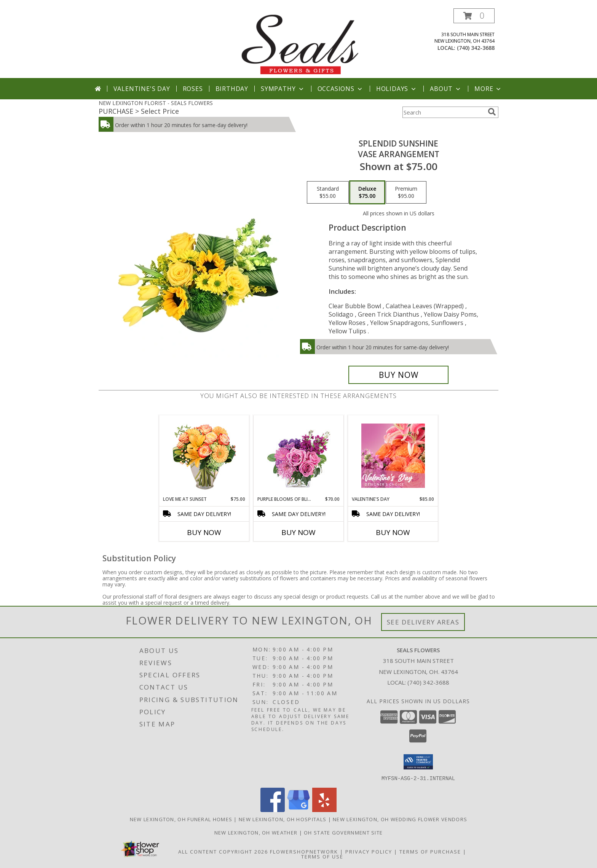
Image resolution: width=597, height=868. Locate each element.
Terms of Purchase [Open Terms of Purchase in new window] (430, 851)
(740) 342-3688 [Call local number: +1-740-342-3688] (476, 48)
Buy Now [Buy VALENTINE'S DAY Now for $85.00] (393, 532)
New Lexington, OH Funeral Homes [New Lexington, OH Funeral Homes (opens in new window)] (181, 819)
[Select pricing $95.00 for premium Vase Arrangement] (406, 193)
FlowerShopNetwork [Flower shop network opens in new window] (304, 851)
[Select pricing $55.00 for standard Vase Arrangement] (328, 193)
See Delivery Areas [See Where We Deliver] (423, 622)
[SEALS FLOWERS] (299, 43)
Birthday (232, 89)
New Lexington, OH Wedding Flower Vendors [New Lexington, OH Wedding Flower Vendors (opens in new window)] (400, 819)
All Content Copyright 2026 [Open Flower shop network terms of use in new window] (223, 851)
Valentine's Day (142, 89)
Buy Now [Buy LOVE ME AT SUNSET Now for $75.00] (204, 532)
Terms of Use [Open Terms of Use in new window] (322, 856)
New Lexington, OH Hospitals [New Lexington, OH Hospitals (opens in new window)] (283, 819)
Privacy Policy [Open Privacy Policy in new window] (369, 851)
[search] (492, 112)
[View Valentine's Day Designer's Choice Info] (393, 456)
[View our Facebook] (273, 810)
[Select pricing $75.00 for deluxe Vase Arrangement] (367, 193)
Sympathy (283, 89)
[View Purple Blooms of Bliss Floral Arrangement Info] (299, 456)
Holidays (397, 89)
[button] (474, 16)
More (488, 89)
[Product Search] (444, 112)
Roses (193, 89)
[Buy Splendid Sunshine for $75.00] (398, 375)
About (446, 89)
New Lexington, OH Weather (256, 832)
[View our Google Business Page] (298, 810)
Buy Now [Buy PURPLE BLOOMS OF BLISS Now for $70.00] (298, 532)
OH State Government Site (343, 832)
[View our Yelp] (324, 810)
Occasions (341, 89)
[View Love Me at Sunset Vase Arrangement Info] (204, 456)
